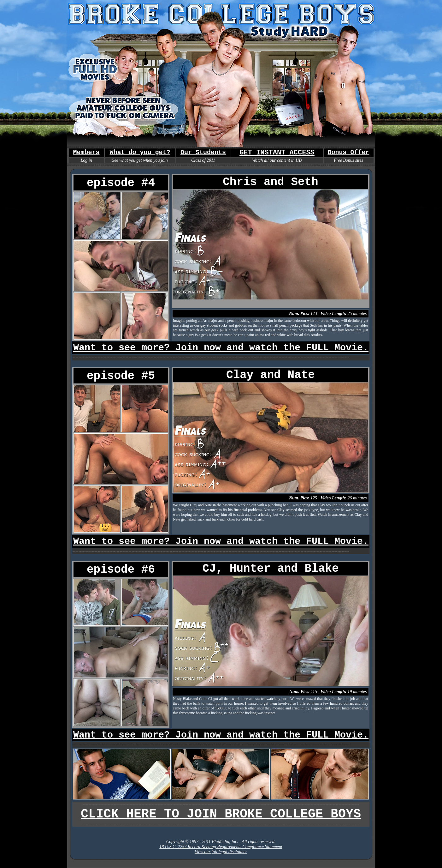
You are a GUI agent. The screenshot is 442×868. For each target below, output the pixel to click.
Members (86, 152)
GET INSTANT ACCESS (277, 153)
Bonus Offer (348, 152)
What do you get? (140, 152)
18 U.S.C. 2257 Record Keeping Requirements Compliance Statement (221, 847)
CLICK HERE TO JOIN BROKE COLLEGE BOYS (221, 814)
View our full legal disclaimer (221, 852)
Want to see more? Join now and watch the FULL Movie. (221, 348)
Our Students (203, 152)
